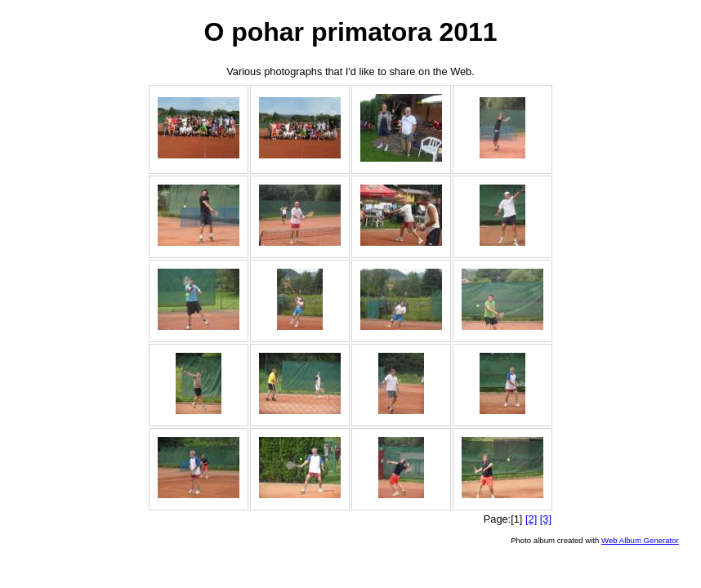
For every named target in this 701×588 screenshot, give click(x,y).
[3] (546, 519)
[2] (531, 519)
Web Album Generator (640, 540)
